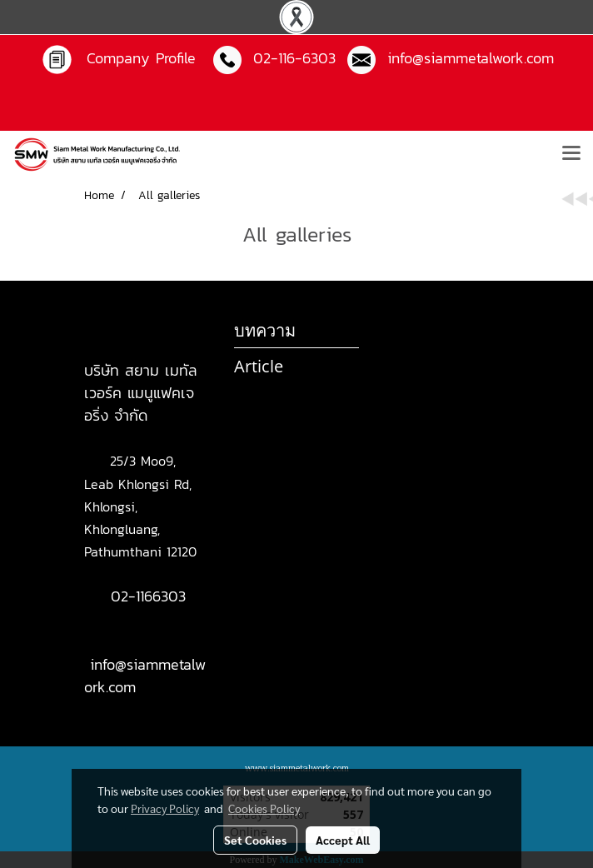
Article (259, 366)
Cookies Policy (264, 808)
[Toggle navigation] (571, 154)
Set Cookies (255, 840)
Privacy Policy (165, 808)
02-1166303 (148, 596)
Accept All (343, 840)
